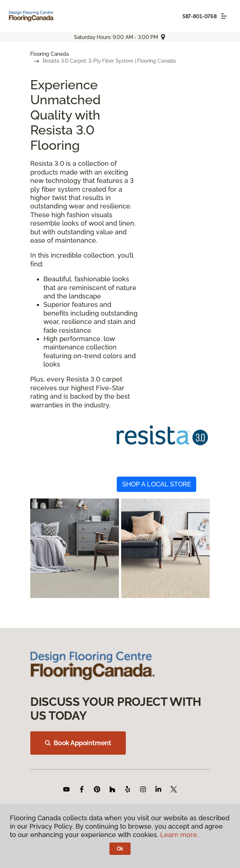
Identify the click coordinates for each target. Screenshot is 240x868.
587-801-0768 (200, 16)
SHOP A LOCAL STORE (157, 484)
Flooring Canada (50, 54)
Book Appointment (78, 743)
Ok (120, 849)
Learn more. (179, 835)
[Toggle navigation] (224, 16)
